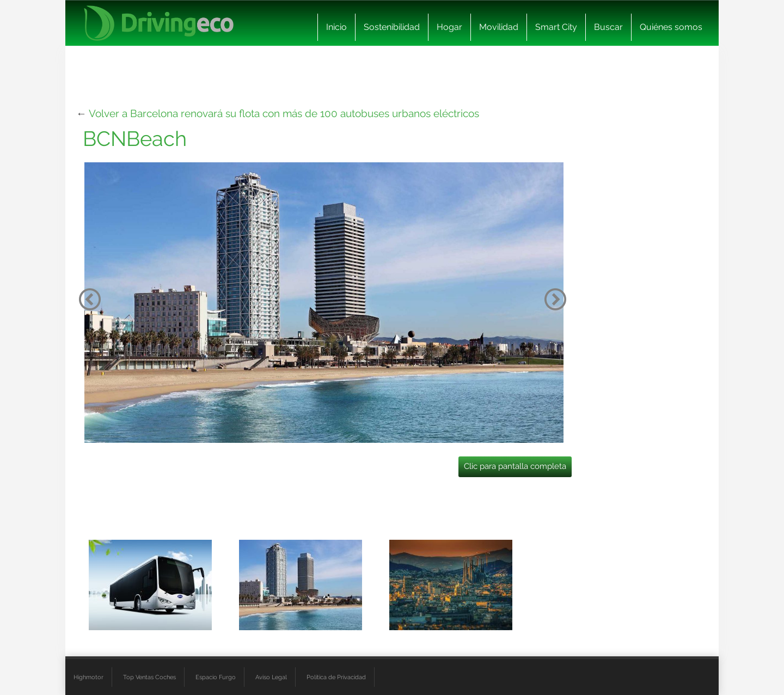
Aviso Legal (271, 677)
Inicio (336, 27)
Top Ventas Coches (149, 677)
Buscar (608, 27)
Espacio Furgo (216, 677)
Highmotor (88, 677)
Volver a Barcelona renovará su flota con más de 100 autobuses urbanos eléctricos (284, 113)
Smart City (556, 27)
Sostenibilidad (392, 27)
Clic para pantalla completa (515, 466)
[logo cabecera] (159, 23)
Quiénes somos (671, 27)
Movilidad (499, 27)
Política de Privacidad (336, 677)
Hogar (449, 27)
